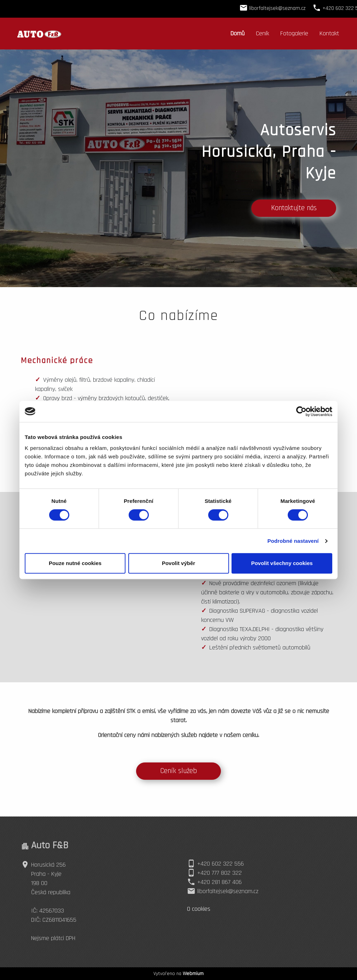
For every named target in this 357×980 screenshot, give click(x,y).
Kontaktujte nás (294, 208)
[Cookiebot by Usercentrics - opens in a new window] (301, 411)
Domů (238, 33)
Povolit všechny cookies (282, 563)
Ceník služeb (178, 771)
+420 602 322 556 (221, 864)
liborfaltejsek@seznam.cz (228, 891)
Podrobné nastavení (293, 541)
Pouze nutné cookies (75, 563)
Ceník (262, 33)
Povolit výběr (178, 563)
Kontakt (329, 33)
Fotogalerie (294, 33)
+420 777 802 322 (220, 873)
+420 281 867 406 (220, 882)
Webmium (193, 974)
